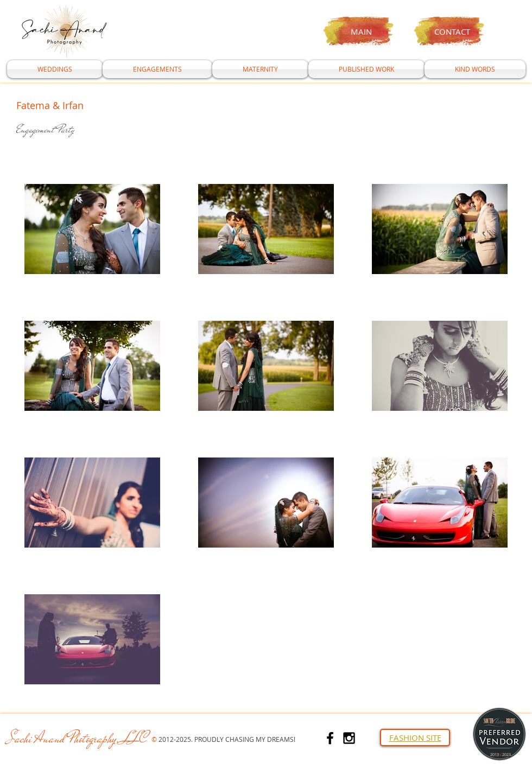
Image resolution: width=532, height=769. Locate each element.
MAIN (361, 31)
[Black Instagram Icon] (349, 738)
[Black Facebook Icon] (330, 738)
